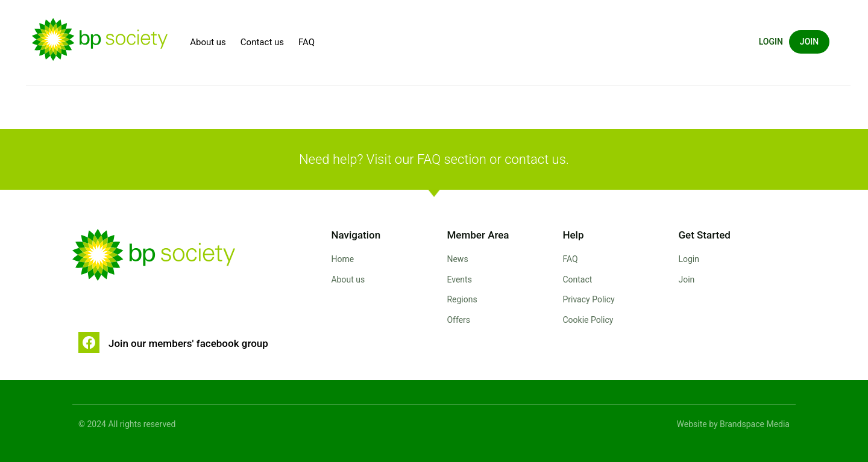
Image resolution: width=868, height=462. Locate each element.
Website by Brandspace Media (733, 424)
